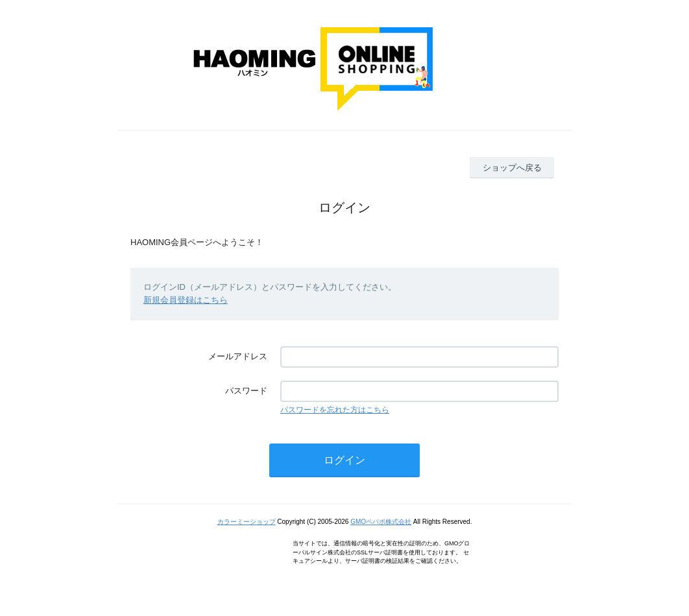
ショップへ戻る (512, 168)
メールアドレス (238, 356)
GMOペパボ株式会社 (381, 522)
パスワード (246, 391)
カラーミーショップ (247, 522)
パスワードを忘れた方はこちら (335, 410)
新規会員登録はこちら (186, 300)
